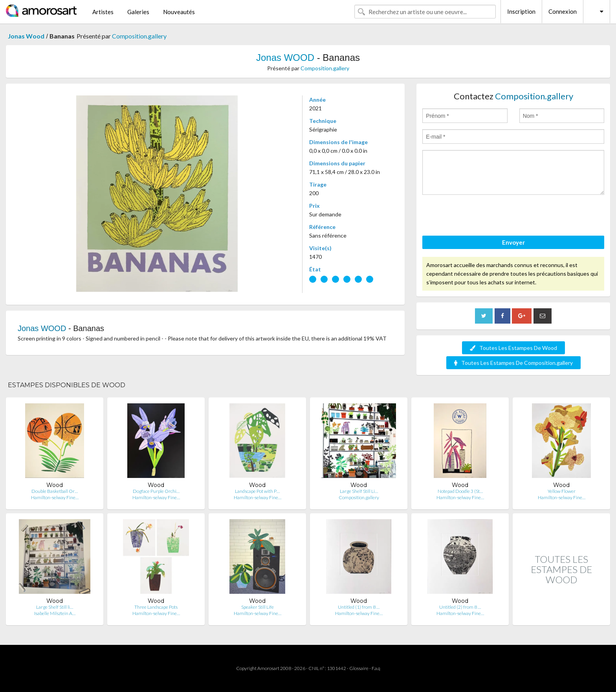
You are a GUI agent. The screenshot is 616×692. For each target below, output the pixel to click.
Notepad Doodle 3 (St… (460, 491)
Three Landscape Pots (156, 607)
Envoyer (513, 242)
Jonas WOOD (285, 58)
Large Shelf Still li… (55, 607)
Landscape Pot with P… (257, 491)
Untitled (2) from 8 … (460, 607)
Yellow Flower (562, 491)
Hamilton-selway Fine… (55, 497)
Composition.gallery (139, 36)
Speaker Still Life (258, 607)
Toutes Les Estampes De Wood (513, 348)
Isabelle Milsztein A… (55, 613)
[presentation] (482, 216)
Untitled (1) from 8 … (359, 607)
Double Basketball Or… (55, 491)
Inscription (521, 11)
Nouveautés (179, 12)
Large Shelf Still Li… (359, 491)
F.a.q (376, 668)
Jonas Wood (26, 36)
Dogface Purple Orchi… (156, 491)
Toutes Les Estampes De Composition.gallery (513, 363)
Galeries (138, 12)
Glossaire (359, 668)
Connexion (563, 11)
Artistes (103, 12)
